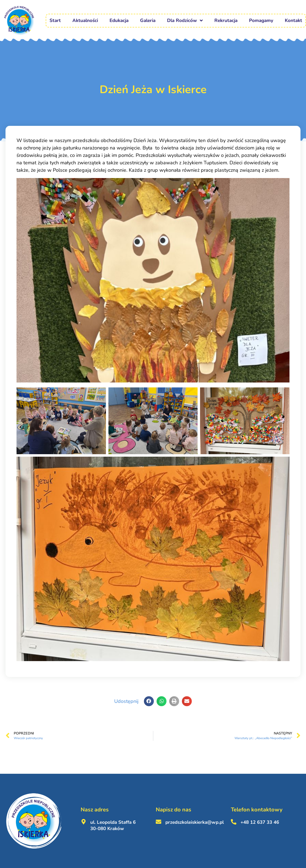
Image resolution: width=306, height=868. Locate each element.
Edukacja (119, 20)
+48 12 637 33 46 (260, 822)
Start (55, 20)
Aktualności (85, 20)
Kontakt (293, 20)
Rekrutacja (226, 20)
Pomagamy (261, 20)
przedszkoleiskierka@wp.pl (195, 822)
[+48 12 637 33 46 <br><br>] (234, 822)
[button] (149, 701)
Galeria (148, 20)
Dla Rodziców (185, 21)
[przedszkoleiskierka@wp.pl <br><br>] (159, 822)
